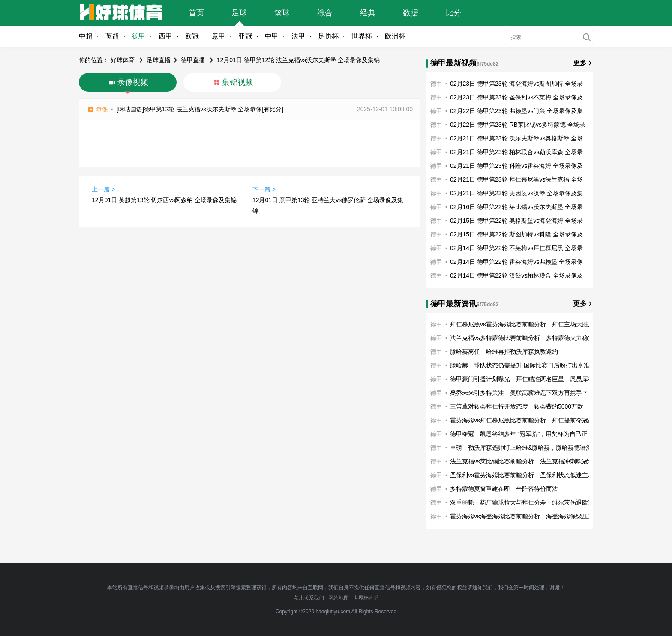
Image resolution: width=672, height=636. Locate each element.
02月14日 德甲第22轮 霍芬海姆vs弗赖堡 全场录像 (516, 262)
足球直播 (159, 60)
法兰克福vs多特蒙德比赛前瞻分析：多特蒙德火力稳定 (522, 338)
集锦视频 (237, 82)
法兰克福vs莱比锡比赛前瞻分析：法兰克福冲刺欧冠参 (522, 461)
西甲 (165, 36)
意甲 (219, 36)
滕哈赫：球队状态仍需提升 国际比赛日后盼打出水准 (520, 365)
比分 (453, 13)
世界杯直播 (366, 598)
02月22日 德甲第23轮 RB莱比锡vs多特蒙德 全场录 (518, 125)
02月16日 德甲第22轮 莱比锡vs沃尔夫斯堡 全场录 (516, 207)
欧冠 (192, 36)
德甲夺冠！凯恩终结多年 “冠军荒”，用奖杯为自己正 (519, 434)
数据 (411, 13)
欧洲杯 (395, 36)
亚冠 (245, 36)
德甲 (139, 36)
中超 (86, 36)
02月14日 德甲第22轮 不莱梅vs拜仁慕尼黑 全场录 (516, 248)
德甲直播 (193, 60)
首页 (196, 13)
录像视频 (133, 82)
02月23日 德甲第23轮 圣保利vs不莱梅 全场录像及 (516, 97)
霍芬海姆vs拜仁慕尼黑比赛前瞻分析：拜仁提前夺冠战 (522, 420)
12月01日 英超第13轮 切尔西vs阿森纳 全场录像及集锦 (164, 200)
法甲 (298, 36)
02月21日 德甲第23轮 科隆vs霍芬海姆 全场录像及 (516, 166)
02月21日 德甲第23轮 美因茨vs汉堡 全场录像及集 (516, 193)
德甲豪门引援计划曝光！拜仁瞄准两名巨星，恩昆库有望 (525, 379)
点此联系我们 (309, 598)
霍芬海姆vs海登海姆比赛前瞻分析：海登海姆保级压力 (522, 516)
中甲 (272, 36)
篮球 (282, 13)
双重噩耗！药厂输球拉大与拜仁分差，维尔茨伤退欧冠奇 (525, 502)
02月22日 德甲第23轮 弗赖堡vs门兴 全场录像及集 (516, 111)
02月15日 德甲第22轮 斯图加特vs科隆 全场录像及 (516, 234)
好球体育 (123, 60)
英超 (112, 36)
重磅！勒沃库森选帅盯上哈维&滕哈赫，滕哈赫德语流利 (524, 448)
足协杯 (328, 36)
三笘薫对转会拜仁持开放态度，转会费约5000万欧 (517, 406)
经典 (368, 13)
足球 (239, 13)
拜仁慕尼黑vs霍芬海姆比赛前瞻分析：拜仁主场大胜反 (522, 324)
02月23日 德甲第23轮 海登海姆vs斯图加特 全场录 (516, 84)
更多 (580, 63)
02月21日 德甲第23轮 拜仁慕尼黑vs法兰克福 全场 (516, 179)
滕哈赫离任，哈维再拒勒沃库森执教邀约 (504, 352)
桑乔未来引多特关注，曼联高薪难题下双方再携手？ (519, 393)
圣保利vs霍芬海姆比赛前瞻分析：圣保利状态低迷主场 (522, 475)
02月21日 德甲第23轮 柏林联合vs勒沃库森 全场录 (516, 152)
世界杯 (362, 36)
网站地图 (339, 598)
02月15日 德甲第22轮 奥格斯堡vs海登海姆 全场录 (516, 221)
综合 (325, 13)
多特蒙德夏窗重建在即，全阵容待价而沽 (504, 489)
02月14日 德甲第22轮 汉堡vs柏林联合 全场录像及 (516, 275)
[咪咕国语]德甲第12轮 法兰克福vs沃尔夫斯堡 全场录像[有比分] (200, 109)
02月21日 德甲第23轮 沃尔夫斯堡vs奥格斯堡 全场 (516, 138)
